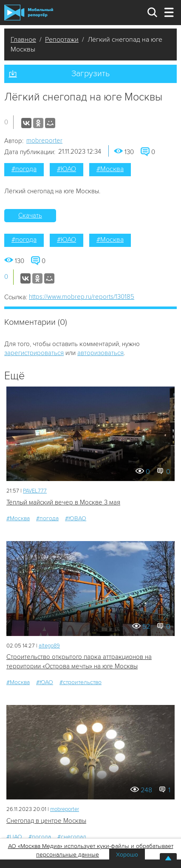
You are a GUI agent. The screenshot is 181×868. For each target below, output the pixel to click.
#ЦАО (14, 837)
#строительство (81, 682)
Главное (23, 40)
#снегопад (72, 837)
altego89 (49, 646)
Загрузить (90, 74)
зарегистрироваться (34, 353)
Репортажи (62, 40)
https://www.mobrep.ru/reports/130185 (82, 297)
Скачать (30, 215)
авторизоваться (100, 353)
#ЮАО (66, 169)
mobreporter (44, 140)
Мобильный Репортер (29, 13)
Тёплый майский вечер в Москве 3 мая (63, 502)
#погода (24, 169)
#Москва (110, 169)
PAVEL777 (35, 491)
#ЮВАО (76, 518)
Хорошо (127, 855)
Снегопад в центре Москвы (46, 821)
